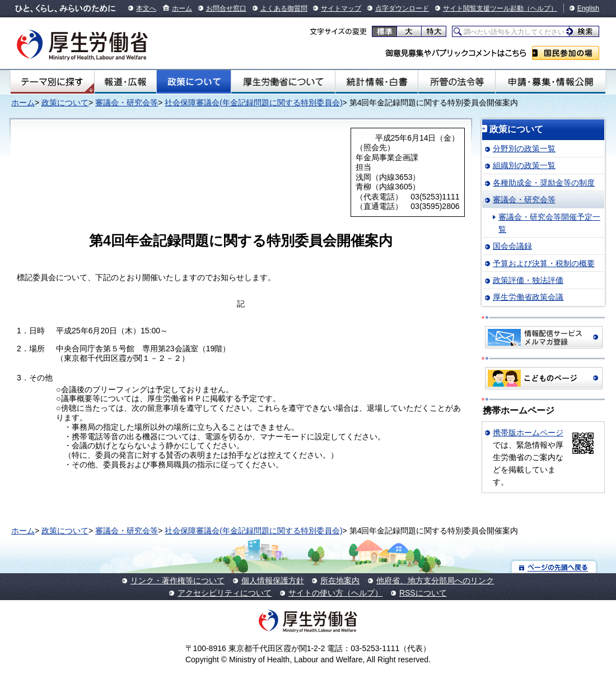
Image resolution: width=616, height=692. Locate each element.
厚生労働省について (283, 82)
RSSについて (423, 593)
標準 (384, 31)
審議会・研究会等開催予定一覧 (549, 223)
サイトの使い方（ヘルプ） (335, 593)
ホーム (182, 8)
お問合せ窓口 (226, 8)
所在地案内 (340, 580)
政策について (194, 82)
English (588, 8)
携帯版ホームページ (528, 433)
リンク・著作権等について (178, 580)
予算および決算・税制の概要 (544, 263)
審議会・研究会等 (127, 103)
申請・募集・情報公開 (550, 82)
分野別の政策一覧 (524, 148)
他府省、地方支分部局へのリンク (435, 580)
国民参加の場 (566, 53)
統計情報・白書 (377, 82)
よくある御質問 (284, 8)
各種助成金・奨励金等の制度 (544, 183)
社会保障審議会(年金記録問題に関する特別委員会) (253, 103)
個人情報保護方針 (273, 580)
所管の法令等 (457, 82)
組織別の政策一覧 (524, 165)
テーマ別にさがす (52, 82)
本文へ (146, 8)
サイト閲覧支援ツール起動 (483, 8)
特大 (434, 31)
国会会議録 (512, 246)
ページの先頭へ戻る (554, 567)
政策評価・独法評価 (528, 280)
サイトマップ (341, 8)
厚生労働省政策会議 (528, 297)
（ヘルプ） (540, 8)
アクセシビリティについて (225, 593)
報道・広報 (126, 82)
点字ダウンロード (402, 8)
